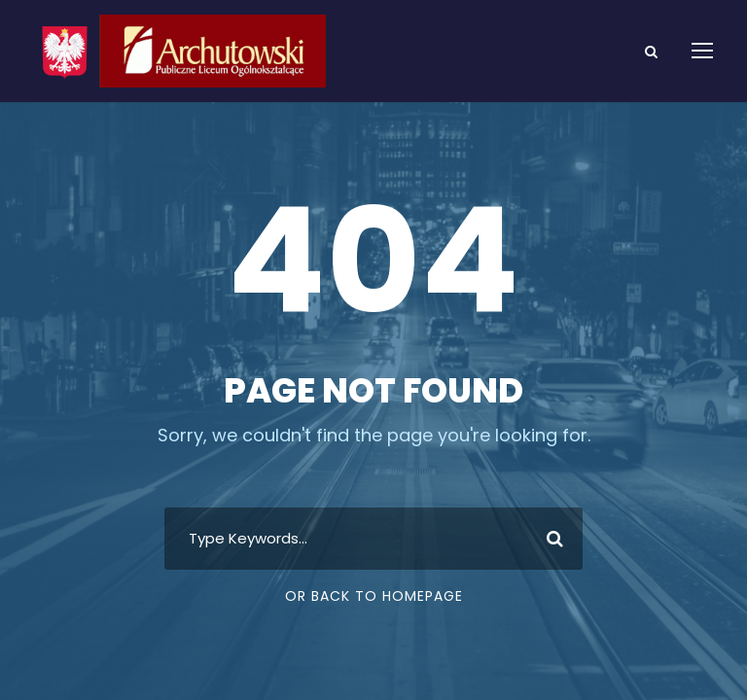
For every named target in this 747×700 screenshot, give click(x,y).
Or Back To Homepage (374, 596)
